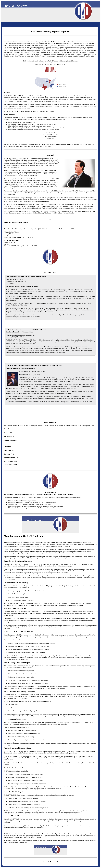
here (13, 45)
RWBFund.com (16, 6)
